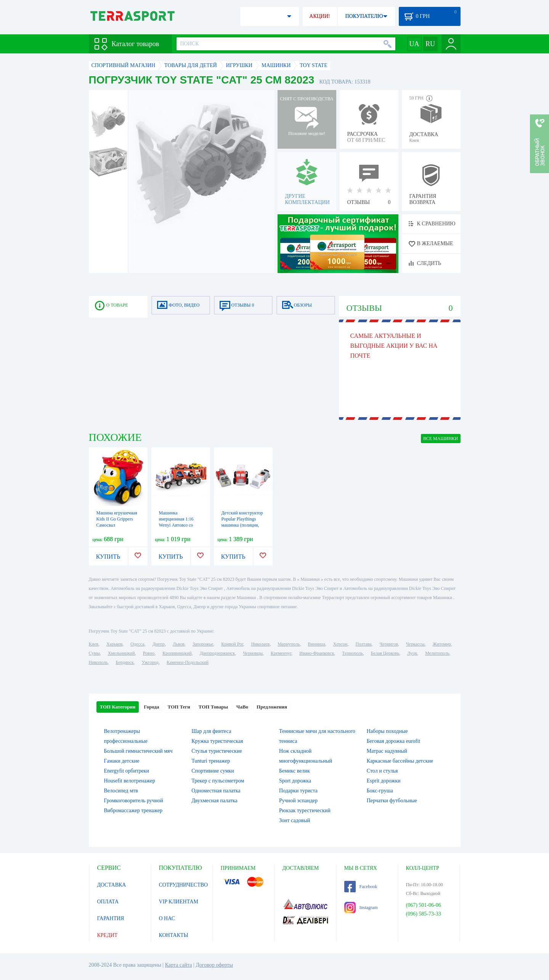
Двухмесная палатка (214, 801)
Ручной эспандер (298, 801)
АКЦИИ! (319, 16)
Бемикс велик (295, 771)
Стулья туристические (217, 751)
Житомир (442, 644)
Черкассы (415, 644)
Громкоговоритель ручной (134, 801)
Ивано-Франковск (317, 653)
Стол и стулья (382, 771)
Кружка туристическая (217, 741)
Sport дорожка (295, 781)
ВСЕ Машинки (441, 439)
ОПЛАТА (108, 902)
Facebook (361, 887)
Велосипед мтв (121, 791)
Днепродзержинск (218, 653)
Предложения (272, 707)
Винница (316, 644)
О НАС (167, 918)
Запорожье (203, 644)
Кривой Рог (232, 644)
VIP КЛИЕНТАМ (179, 902)
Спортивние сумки (213, 771)
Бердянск (125, 662)
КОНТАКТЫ (174, 935)
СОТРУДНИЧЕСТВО (184, 885)
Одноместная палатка (216, 791)
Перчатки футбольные (392, 801)
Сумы (94, 653)
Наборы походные (387, 731)
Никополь (98, 662)
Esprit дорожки (384, 781)
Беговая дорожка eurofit (393, 741)
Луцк (412, 653)
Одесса (137, 644)
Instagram (361, 908)
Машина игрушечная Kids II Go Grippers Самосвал (117, 519)
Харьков (114, 644)
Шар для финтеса (211, 731)
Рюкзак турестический (305, 811)
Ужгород (150, 662)
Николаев (260, 644)
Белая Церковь (385, 653)
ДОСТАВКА (112, 885)
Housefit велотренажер (130, 781)
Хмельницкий (121, 653)
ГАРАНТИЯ (111, 918)
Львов (179, 644)
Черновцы (253, 653)
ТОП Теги (179, 707)
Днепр (159, 644)
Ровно (149, 653)
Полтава (364, 644)
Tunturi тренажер (211, 761)
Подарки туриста (298, 791)
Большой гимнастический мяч (138, 751)
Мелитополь (437, 653)
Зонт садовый (295, 820)
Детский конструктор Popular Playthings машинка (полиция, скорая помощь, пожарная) (242, 525)
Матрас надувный (387, 751)
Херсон (340, 644)
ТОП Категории (118, 707)
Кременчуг (281, 653)
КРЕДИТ (108, 935)
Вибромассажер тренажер (133, 811)
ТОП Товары (213, 707)
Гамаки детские (122, 761)
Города (151, 707)
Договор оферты (214, 965)
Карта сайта (179, 965)
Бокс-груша (380, 791)
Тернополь (352, 653)
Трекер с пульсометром (218, 781)
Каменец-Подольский (188, 662)
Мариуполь (289, 644)
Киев (94, 644)
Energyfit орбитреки (127, 771)
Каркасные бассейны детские (400, 761)
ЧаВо (242, 707)
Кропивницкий (177, 653)
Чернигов (389, 644)
